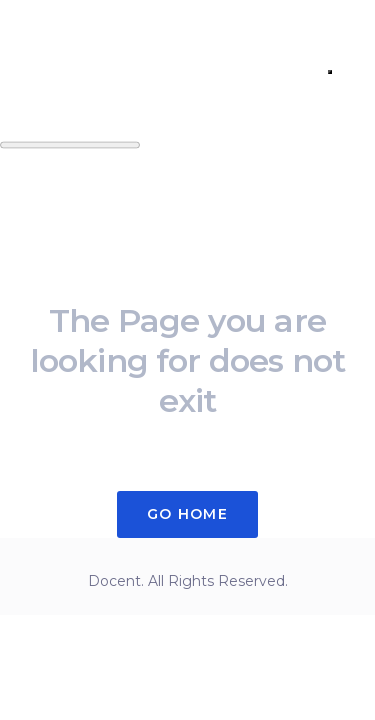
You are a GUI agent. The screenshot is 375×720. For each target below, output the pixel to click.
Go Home (187, 514)
